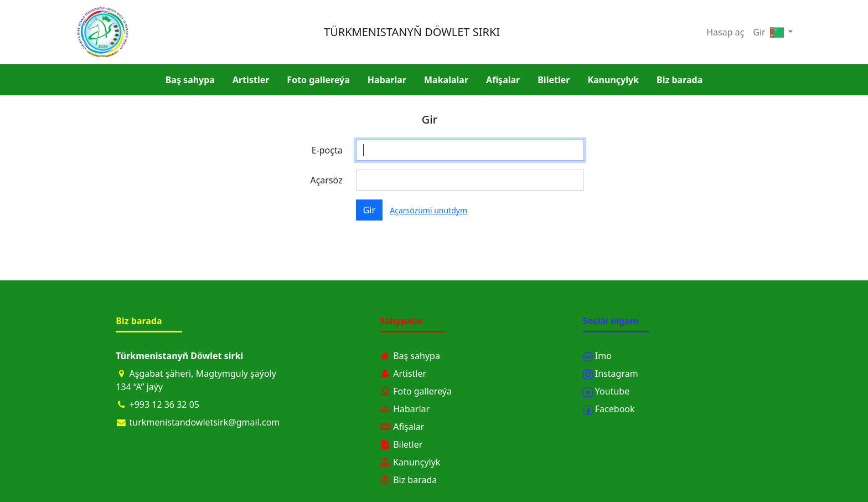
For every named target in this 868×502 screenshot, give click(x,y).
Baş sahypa (190, 80)
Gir (759, 32)
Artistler (251, 80)
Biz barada (680, 80)
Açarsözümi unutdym (428, 210)
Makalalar (446, 80)
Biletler (554, 80)
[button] (781, 32)
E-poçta (327, 150)
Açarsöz (326, 180)
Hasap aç (725, 32)
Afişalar (503, 80)
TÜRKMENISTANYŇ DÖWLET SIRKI (412, 32)
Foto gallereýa (318, 80)
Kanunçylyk (613, 80)
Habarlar (387, 80)
